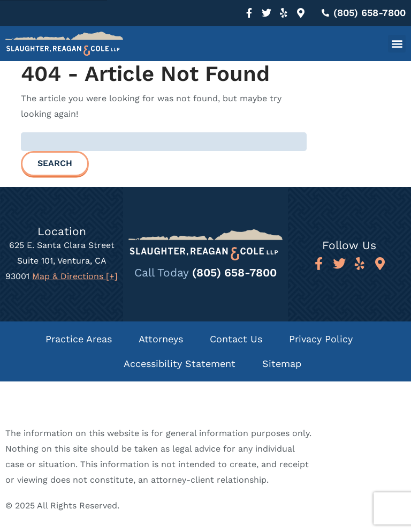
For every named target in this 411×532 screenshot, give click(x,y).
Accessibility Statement (180, 364)
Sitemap (282, 364)
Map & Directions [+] (75, 276)
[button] (397, 44)
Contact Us (236, 339)
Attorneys (161, 339)
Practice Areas (79, 339)
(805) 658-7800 (234, 272)
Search (55, 163)
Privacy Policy (321, 339)
